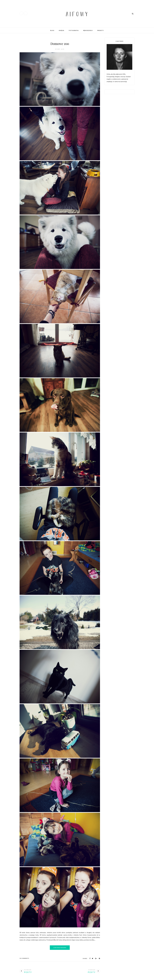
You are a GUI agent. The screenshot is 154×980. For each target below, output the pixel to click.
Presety (100, 30)
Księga (61, 30)
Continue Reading (60, 948)
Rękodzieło (88, 30)
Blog (52, 30)
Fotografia (74, 30)
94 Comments (24, 958)
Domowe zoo (60, 44)
